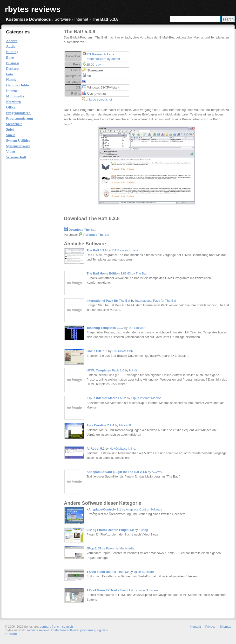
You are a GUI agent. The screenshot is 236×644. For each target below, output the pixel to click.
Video (10, 152)
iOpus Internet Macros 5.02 (106, 398)
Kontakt (196, 627)
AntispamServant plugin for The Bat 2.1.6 (117, 472)
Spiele (11, 135)
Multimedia (15, 96)
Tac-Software (138, 328)
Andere (12, 41)
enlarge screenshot (99, 99)
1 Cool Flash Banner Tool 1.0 (108, 572)
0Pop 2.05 (94, 548)
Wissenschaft (16, 157)
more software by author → (105, 59)
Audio (11, 46)
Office (11, 107)
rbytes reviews (33, 9)
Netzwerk (13, 102)
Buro (10, 57)
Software (63, 19)
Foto (10, 74)
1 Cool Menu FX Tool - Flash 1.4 (110, 590)
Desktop (12, 69)
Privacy (210, 627)
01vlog (143, 530)
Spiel (10, 129)
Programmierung (19, 118)
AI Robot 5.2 (96, 449)
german (45, 627)
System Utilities (18, 140)
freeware (11, 634)
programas (88, 630)
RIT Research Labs (100, 54)
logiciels (102, 630)
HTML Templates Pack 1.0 (105, 370)
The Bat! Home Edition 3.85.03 (109, 273)
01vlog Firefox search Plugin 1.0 (110, 530)
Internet (81, 19)
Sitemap (226, 627)
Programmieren (18, 113)
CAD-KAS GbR (123, 351)
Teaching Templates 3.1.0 (105, 328)
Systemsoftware (18, 146)
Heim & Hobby (18, 85)
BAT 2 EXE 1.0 (97, 351)
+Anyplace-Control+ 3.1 (104, 509)
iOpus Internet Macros (146, 398)
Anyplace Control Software (144, 509)
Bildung (12, 52)
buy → (100, 65)
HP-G (133, 370)
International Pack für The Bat (108, 301)
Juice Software (144, 572)
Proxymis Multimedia (120, 548)
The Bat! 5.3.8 (97, 250)
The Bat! (142, 273)
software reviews (38, 630)
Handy (11, 80)
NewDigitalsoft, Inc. (123, 449)
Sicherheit (14, 124)
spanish (67, 627)
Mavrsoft (125, 425)
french (56, 627)
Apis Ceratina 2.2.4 (100, 425)
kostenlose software (65, 630)
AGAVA (157, 472)
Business (13, 63)
